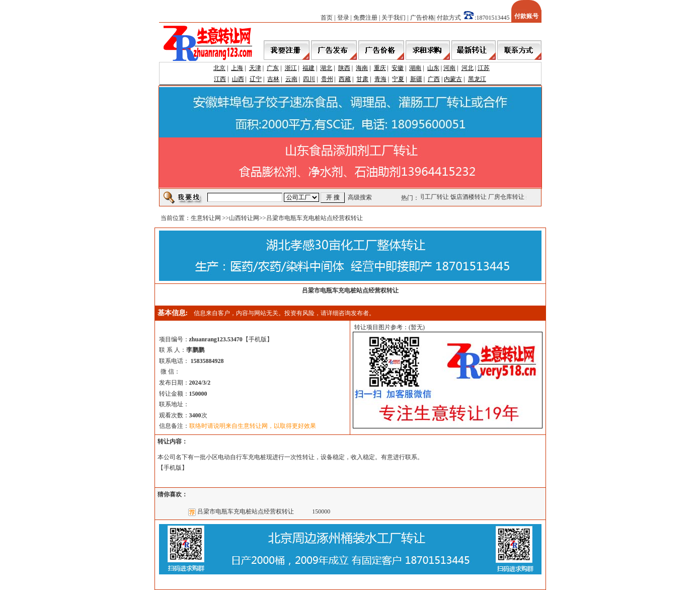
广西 (434, 79)
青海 (380, 79)
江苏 (484, 68)
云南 (291, 79)
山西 (238, 79)
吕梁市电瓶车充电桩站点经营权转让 (246, 511)
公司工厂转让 (431, 197)
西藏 (345, 79)
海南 (362, 68)
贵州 (327, 79)
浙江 (291, 68)
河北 (468, 68)
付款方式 (449, 18)
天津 (255, 68)
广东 (273, 68)
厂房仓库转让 (507, 197)
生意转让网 (206, 218)
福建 (308, 68)
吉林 (273, 79)
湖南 (415, 68)
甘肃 (362, 79)
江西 (220, 79)
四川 (309, 79)
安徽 (398, 68)
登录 (343, 18)
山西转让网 (244, 218)
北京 (219, 68)
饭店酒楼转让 (469, 197)
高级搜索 (360, 197)
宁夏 (398, 79)
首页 (327, 18)
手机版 (258, 339)
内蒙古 (453, 79)
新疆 (416, 79)
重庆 (380, 68)
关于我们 (394, 18)
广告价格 (422, 18)
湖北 (326, 68)
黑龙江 (477, 79)
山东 (433, 68)
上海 (237, 68)
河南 (449, 68)
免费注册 (365, 18)
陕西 (344, 68)
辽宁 (256, 79)
